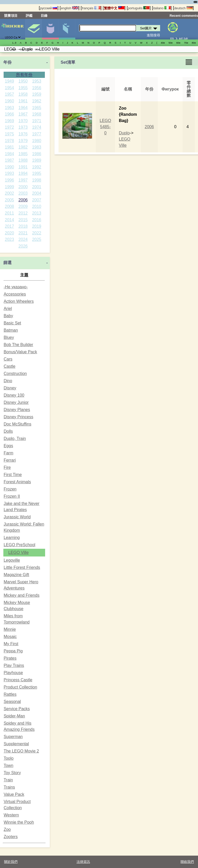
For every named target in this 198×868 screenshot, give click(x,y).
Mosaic (10, 637)
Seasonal (12, 702)
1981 (10, 147)
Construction (15, 374)
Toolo (9, 758)
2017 (10, 226)
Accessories (15, 294)
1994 (23, 173)
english (70, 8)
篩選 (7, 263)
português (139, 8)
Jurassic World (17, 517)
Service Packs (17, 709)
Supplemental (16, 744)
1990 (10, 167)
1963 (10, 108)
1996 (10, 180)
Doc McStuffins (17, 424)
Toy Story (12, 773)
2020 (10, 233)
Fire (7, 467)
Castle (9, 366)
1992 (37, 167)
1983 (37, 147)
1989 (37, 160)
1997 (23, 180)
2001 (37, 187)
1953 (37, 81)
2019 (37, 226)
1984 (10, 154)
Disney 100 (14, 395)
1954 (10, 88)
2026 (23, 246)
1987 (10, 160)
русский (49, 8)
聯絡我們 (187, 862)
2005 (10, 200)
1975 (10, 134)
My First (11, 644)
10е (30, 49)
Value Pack (14, 794)
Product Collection (20, 687)
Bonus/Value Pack (20, 352)
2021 (23, 233)
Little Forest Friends (22, 567)
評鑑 (29, 16)
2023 (10, 239)
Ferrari (10, 460)
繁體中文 (114, 8)
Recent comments (184, 16)
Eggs (8, 446)
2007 (37, 200)
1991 (23, 167)
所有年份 (24, 75)
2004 (37, 193)
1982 (23, 147)
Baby (8, 316)
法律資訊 (83, 862)
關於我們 (11, 862)
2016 (37, 220)
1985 (23, 154)
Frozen (10, 489)
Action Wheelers (19, 301)
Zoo (7, 829)
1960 (10, 101)
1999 (10, 187)
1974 (37, 127)
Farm (8, 453)
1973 (23, 127)
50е (171, 43)
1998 (37, 180)
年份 (7, 62)
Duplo (124, 133)
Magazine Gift (16, 575)
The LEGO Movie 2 (21, 751)
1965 (37, 108)
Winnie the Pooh (19, 822)
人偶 (50, 29)
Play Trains (14, 665)
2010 (37, 206)
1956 (37, 88)
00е (22, 49)
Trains (9, 787)
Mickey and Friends (22, 595)
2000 (23, 187)
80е (194, 43)
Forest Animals (17, 482)
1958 (23, 94)
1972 (10, 127)
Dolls (8, 431)
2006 (23, 200)
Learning (12, 538)
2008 (10, 206)
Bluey (9, 337)
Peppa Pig (13, 651)
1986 (37, 154)
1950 (23, 81)
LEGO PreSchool (19, 545)
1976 (23, 134)
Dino (8, 381)
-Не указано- (16, 287)
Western (11, 815)
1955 (23, 88)
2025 (37, 239)
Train (8, 780)
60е (178, 43)
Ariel (8, 309)
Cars (8, 359)
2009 (23, 206)
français (91, 8)
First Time (13, 475)
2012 (23, 213)
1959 (37, 94)
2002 (10, 193)
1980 (37, 141)
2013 (37, 213)
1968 (37, 114)
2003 (23, 193)
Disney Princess (18, 417)
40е (163, 43)
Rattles (10, 694)
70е (186, 43)
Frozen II (12, 496)
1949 (10, 81)
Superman (13, 737)
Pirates (10, 658)
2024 (23, 239)
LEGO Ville (18, 552)
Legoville (12, 560)
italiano (162, 8)
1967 (23, 114)
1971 (37, 121)
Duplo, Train (15, 439)
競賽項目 (11, 16)
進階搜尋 (153, 35)
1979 (23, 141)
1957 (10, 94)
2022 (37, 233)
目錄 (44, 16)
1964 (23, 108)
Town (8, 765)
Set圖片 (34, 29)
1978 (10, 141)
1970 (23, 121)
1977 (37, 134)
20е (37, 49)
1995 (37, 173)
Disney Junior (16, 402)
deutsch (183, 8)
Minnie (10, 629)
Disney (10, 388)
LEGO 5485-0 (105, 127)
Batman (11, 330)
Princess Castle (18, 680)
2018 (23, 226)
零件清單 (67, 29)
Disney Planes (17, 410)
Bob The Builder (18, 345)
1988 (23, 160)
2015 (23, 220)
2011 (10, 213)
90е (14, 49)
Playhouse (13, 673)
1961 (23, 101)
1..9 (14, 43)
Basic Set (12, 323)
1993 (10, 173)
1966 (10, 114)
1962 (37, 101)
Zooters (11, 837)
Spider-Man (14, 716)
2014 (10, 220)
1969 (10, 121)
